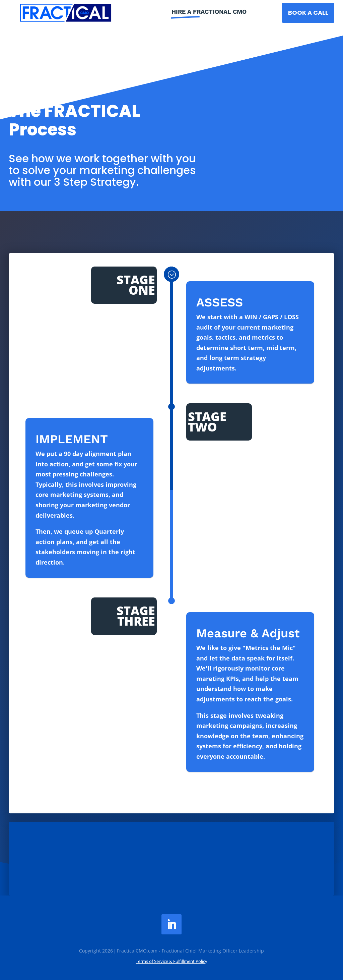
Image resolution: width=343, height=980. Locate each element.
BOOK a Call (308, 13)
